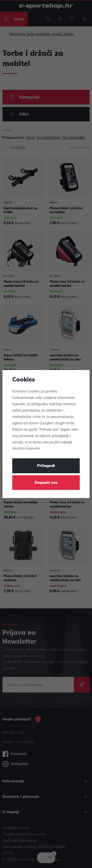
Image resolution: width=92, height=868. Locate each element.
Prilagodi (46, 466)
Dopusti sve (46, 483)
